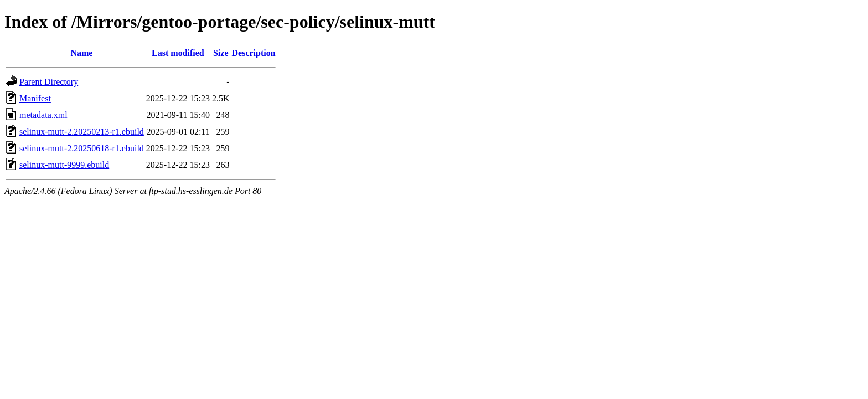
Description (254, 53)
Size (221, 53)
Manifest (35, 98)
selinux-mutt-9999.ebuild (64, 165)
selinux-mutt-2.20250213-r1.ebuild (82, 132)
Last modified (178, 53)
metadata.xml (43, 115)
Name (81, 53)
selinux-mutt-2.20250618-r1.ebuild (82, 148)
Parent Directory (49, 82)
